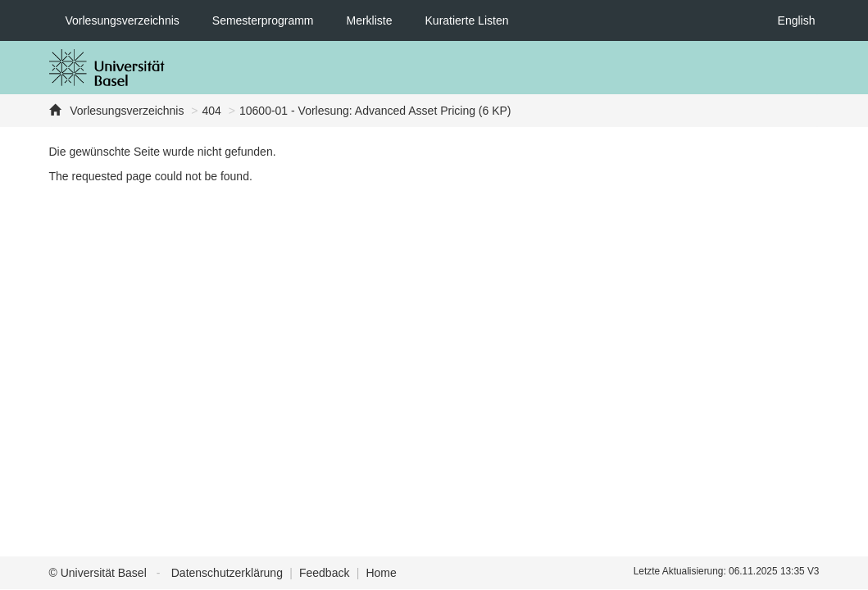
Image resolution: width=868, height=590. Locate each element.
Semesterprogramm (263, 20)
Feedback (324, 573)
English (797, 20)
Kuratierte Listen (467, 20)
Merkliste (370, 20)
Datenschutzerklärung (227, 573)
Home (381, 573)
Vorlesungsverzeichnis (123, 20)
